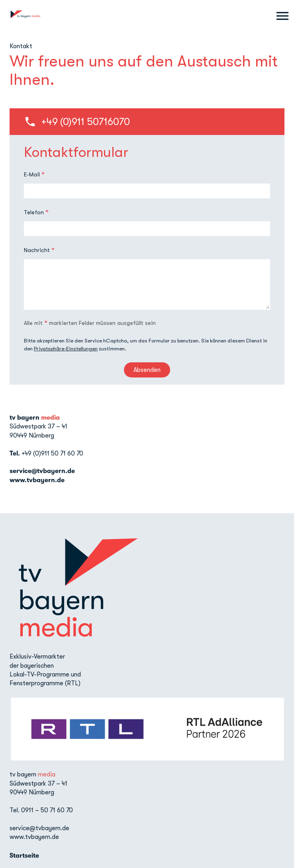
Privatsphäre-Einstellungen (66, 349)
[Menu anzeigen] (282, 16)
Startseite (24, 856)
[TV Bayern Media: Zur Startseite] (25, 16)
